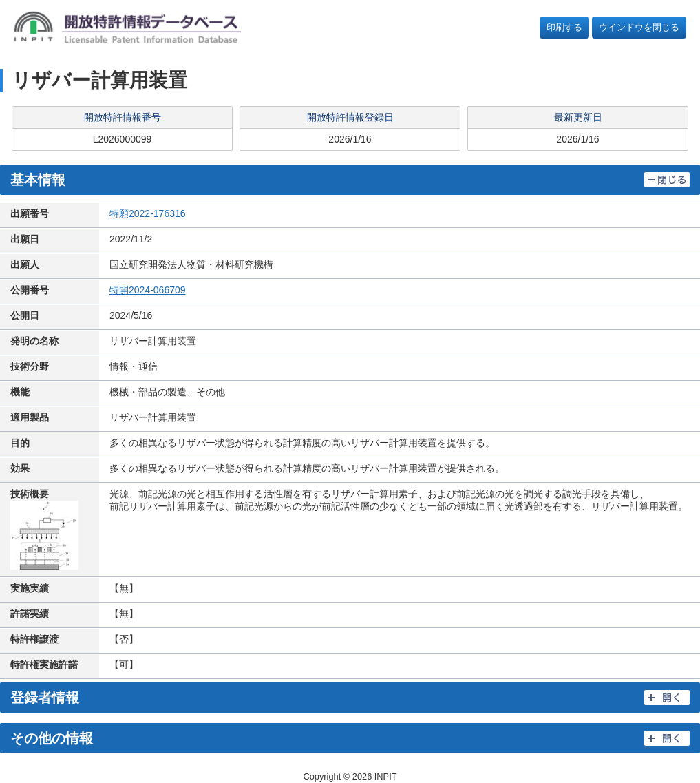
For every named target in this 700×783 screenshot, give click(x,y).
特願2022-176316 (148, 213)
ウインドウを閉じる (639, 27)
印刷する (564, 27)
